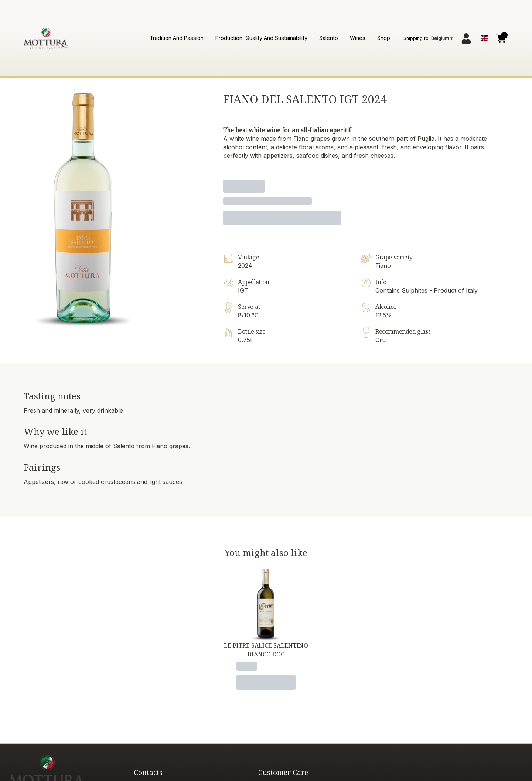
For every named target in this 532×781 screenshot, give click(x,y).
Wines (358, 38)
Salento (329, 38)
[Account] (466, 38)
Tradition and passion (177, 38)
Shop (384, 38)
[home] (46, 38)
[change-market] (429, 38)
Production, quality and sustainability (261, 38)
